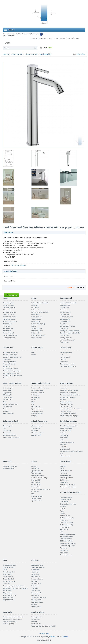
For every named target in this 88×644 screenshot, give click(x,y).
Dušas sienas (36, 315)
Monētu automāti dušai (38, 335)
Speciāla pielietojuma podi (11, 373)
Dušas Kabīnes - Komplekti (40, 303)
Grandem (65, 637)
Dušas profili (35, 333)
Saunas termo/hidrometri (39, 598)
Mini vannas (6, 326)
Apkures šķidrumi (37, 501)
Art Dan (53, 637)
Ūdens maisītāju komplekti (68, 303)
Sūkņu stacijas (7, 593)
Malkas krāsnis (36, 570)
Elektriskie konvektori (38, 475)
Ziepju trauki (64, 520)
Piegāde (56, 38)
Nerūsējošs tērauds (66, 352)
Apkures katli (35, 468)
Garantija (70, 38)
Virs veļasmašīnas (37, 411)
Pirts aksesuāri (36, 577)
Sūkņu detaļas (7, 591)
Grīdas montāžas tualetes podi (12, 357)
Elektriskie (63, 359)
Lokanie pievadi (65, 449)
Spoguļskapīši (7, 393)
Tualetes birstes (65, 516)
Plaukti (5, 409)
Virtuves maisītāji (65, 315)
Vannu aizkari (7, 331)
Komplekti (6, 411)
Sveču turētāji (64, 553)
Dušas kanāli (7, 431)
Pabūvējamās (36, 397)
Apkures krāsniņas (37, 471)
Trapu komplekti (8, 426)
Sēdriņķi (5, 378)
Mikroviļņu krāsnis (37, 617)
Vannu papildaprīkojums (10, 335)
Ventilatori (63, 433)
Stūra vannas (7, 310)
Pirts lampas (35, 586)
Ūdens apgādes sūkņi (9, 595)
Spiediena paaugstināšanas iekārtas (14, 586)
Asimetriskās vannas (9, 308)
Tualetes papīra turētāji (67, 518)
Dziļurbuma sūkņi (8, 577)
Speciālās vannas (8, 328)
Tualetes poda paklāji (67, 525)
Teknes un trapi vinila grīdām (12, 437)
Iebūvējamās (35, 395)
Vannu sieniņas (7, 324)
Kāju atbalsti (64, 550)
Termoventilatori (36, 473)
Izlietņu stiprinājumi (37, 413)
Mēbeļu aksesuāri (8, 413)
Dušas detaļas (64, 335)
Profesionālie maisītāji (67, 317)
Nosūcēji (34, 622)
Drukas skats (79, 54)
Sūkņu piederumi (8, 600)
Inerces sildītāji (36, 480)
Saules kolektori (36, 487)
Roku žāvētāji (64, 435)
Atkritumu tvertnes (37, 426)
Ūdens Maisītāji (17, 54)
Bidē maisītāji (64, 328)
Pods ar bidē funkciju (9, 364)
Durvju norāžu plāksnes (67, 442)
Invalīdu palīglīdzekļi (66, 428)
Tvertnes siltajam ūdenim (68, 485)
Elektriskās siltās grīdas (10, 466)
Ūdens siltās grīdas (9, 468)
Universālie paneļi (8, 333)
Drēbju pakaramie (65, 499)
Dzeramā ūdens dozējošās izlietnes (71, 409)
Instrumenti (63, 444)
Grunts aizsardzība (37, 496)
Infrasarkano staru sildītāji (39, 478)
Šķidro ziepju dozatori (67, 404)
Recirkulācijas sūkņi (9, 572)
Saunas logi (35, 574)
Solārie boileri (64, 480)
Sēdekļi (34, 326)
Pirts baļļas (35, 581)
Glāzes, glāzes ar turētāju (68, 504)
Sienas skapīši (7, 407)
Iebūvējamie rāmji (65, 431)
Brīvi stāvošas (36, 407)
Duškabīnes (35, 308)
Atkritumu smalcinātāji (67, 407)
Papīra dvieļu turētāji (66, 536)
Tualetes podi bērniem (10, 362)
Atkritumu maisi (36, 435)
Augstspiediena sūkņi (9, 565)
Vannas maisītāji (65, 305)
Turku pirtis (35, 588)
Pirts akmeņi (35, 595)
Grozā (45, 48)
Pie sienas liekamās (37, 390)
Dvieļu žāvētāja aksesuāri (68, 366)
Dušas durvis (35, 310)
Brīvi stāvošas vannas (9, 312)
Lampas (63, 509)
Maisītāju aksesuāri (66, 338)
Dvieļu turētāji (64, 502)
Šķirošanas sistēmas (38, 433)
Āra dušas (63, 324)
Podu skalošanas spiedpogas (12, 371)
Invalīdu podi (7, 359)
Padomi (50, 38)
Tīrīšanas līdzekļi (37, 328)
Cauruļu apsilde (36, 485)
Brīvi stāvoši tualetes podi (11, 352)
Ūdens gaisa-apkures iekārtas (41, 489)
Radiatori (34, 466)
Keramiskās (64, 388)
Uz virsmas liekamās (38, 393)
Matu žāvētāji (64, 437)
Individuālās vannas (9, 319)
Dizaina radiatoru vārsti (67, 364)
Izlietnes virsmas (8, 397)
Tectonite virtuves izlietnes (68, 397)
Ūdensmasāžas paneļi (38, 324)
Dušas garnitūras (65, 319)
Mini (33, 404)
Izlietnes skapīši (8, 388)
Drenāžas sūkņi (8, 574)
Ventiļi (62, 440)
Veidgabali (63, 447)
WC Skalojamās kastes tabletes (12, 376)
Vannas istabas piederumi (68, 543)
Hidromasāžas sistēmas (10, 322)
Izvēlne (11, 30)
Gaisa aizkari (35, 492)
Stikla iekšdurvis (36, 607)
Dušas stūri (35, 305)
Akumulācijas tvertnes (67, 478)
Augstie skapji (7, 390)
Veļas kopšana (36, 428)
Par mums (34, 38)
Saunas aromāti (36, 593)
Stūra (33, 402)
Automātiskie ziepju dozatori (69, 426)
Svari (62, 532)
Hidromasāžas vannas (10, 317)
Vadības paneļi (36, 591)
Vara (61, 355)
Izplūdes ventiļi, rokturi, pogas (69, 416)
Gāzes (62, 468)
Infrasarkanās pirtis (37, 579)
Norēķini (63, 38)
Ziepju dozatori (65, 527)
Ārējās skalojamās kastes (10, 369)
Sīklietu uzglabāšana (66, 541)
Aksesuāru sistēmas (66, 555)
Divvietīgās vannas (9, 315)
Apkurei (5, 570)
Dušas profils (7, 433)
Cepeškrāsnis (36, 619)
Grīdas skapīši (7, 395)
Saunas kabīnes (36, 584)
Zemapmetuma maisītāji (67, 326)
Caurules (34, 604)
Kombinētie (63, 473)
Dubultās (34, 400)
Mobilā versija (44, 633)
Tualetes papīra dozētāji (67, 534)
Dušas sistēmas (65, 322)
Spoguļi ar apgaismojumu (10, 404)
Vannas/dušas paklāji (67, 523)
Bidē (33, 352)
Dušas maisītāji (65, 308)
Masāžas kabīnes (37, 317)
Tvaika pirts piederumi (38, 567)
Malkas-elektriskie (65, 475)
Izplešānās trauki (8, 598)
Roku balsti (63, 548)
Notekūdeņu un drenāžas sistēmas (13, 617)
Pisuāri (34, 355)
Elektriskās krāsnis (37, 565)
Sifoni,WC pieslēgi (8, 624)
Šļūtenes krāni (64, 342)
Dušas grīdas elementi (10, 435)
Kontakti (77, 38)
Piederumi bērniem (66, 539)
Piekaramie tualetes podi (10, 355)
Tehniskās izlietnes (66, 402)
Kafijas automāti (36, 624)
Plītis (33, 494)
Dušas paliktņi (36, 322)
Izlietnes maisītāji (31, 54)
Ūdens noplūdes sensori (67, 340)
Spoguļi (5, 402)
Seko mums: (37, 34)
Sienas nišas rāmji (37, 331)
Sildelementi (64, 362)
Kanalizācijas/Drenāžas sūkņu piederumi (15, 588)
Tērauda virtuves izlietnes (68, 393)
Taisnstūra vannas (8, 305)
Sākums (6, 54)
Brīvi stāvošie (45, 54)
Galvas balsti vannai (9, 338)
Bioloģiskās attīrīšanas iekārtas (12, 619)
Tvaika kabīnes (36, 319)
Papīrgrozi (35, 431)
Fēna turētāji (64, 530)
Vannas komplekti (8, 303)
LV (6, 43)
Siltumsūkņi (6, 584)
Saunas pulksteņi (37, 600)
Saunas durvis (36, 572)
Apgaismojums (7, 400)
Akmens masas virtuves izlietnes (70, 395)
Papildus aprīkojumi (37, 602)
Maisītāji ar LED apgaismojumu (70, 331)
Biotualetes (6, 366)
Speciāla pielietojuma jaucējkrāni (70, 333)
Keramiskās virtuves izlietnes (69, 390)
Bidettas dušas (65, 310)
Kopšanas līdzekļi (65, 411)
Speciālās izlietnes (37, 409)
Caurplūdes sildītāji (66, 471)
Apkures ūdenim (65, 357)
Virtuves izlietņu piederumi (68, 413)
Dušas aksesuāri (36, 338)
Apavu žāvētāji (36, 482)
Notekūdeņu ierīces (9, 581)
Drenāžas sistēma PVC (10, 622)
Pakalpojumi (42, 38)
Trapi (4, 428)
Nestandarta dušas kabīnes (40, 312)
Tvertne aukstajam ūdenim (68, 487)
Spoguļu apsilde (36, 499)
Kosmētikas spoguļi (66, 497)
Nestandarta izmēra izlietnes (40, 388)
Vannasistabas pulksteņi (67, 546)
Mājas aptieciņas (65, 456)
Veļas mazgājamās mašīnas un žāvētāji (43, 626)
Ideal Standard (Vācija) (19, 265)
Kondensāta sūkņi (8, 579)
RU (9, 43)
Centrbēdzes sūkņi (8, 567)
